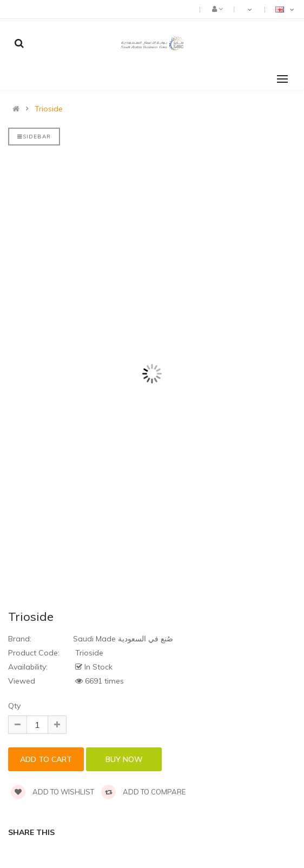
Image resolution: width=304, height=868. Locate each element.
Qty (14, 706)
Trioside (49, 109)
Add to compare (143, 792)
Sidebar (34, 137)
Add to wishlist (52, 792)
